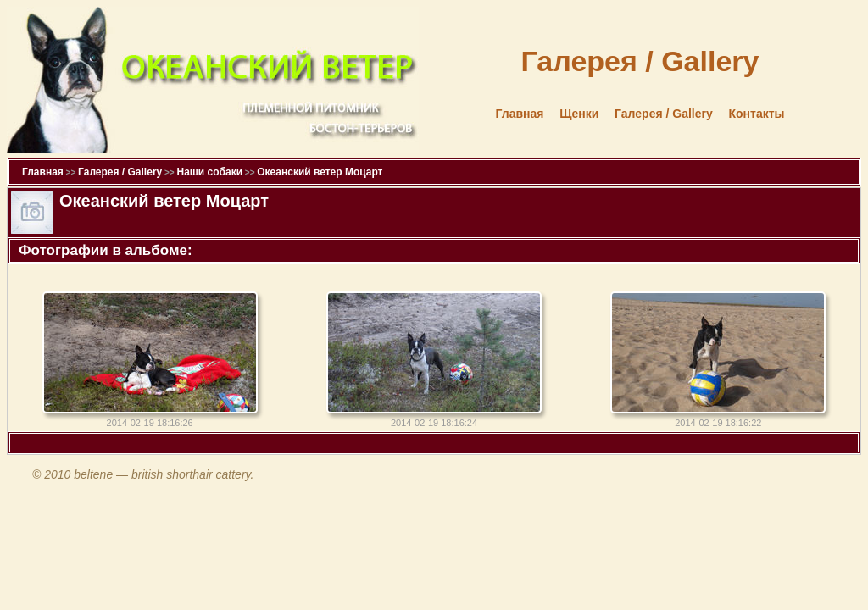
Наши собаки (209, 172)
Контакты (756, 114)
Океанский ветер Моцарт (320, 172)
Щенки (579, 114)
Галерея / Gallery (664, 114)
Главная (520, 114)
